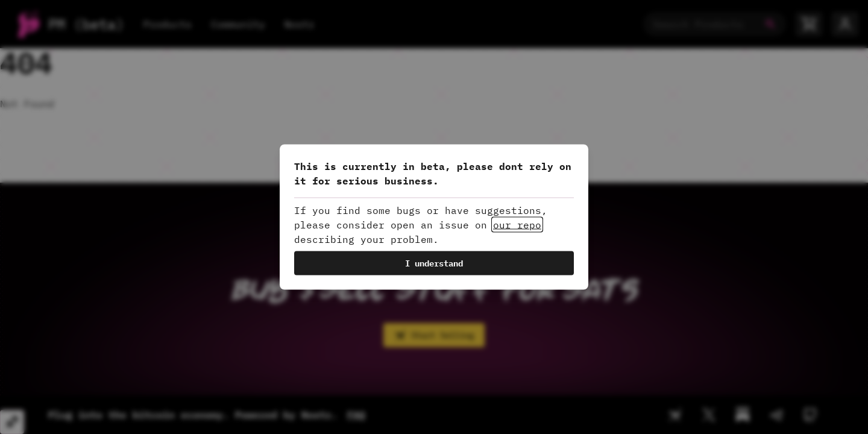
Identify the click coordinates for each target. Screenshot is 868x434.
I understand (434, 263)
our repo (517, 225)
